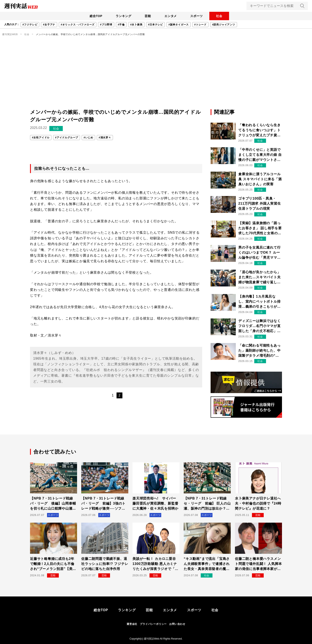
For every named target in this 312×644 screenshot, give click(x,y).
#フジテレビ (30, 25)
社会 (219, 16)
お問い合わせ (177, 624)
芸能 (148, 16)
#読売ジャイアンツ (224, 25)
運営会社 (132, 624)
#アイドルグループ (67, 138)
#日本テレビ (155, 25)
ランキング (123, 16)
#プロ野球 (106, 25)
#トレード (200, 25)
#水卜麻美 (136, 25)
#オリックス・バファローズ (78, 25)
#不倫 (121, 25)
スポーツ (196, 16)
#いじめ (88, 138)
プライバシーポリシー (153, 624)
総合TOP (96, 16)
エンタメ (171, 16)
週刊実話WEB (10, 34)
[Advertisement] (156, 77)
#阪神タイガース (179, 25)
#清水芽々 (105, 138)
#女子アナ (49, 25)
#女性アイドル (41, 138)
